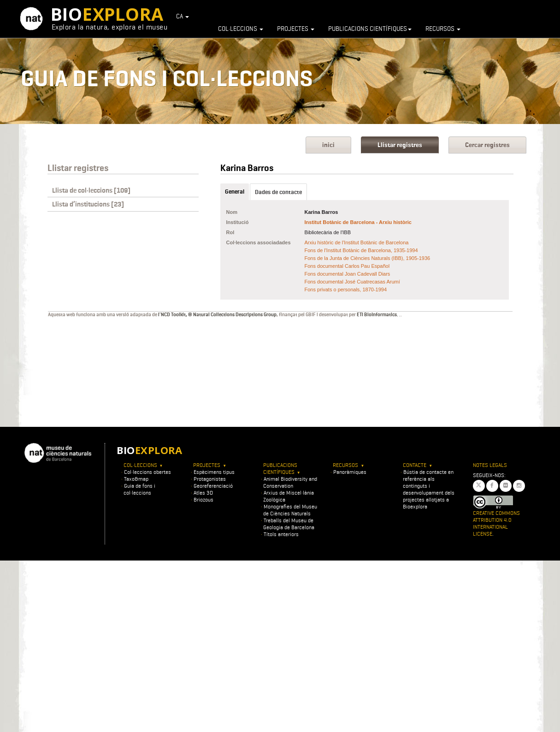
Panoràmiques (350, 472)
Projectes (296, 29)
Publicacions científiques (370, 29)
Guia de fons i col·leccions (139, 489)
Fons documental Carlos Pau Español (347, 266)
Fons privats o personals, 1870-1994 (346, 289)
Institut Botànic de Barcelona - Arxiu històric (358, 222)
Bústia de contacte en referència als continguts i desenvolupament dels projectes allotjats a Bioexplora (429, 489)
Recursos (443, 29)
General (235, 192)
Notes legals (490, 465)
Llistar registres (400, 145)
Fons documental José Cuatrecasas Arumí (352, 282)
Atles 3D (203, 493)
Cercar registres (487, 145)
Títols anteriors (281, 534)
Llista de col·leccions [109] (91, 190)
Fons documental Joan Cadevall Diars (348, 274)
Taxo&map (136, 479)
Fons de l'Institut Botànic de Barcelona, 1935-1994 (361, 250)
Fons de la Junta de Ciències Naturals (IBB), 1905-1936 (368, 258)
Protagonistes (210, 479)
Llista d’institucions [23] (88, 204)
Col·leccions (241, 29)
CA (183, 16)
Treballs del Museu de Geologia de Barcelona (289, 524)
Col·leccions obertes (147, 472)
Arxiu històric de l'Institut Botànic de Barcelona (357, 242)
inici (328, 145)
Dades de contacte (278, 192)
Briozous (203, 499)
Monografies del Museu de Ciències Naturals (290, 510)
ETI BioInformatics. (377, 314)
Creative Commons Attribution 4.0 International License (496, 523)
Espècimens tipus (214, 472)
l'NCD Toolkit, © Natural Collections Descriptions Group (217, 314)
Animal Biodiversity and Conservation (290, 482)
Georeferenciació (213, 486)
